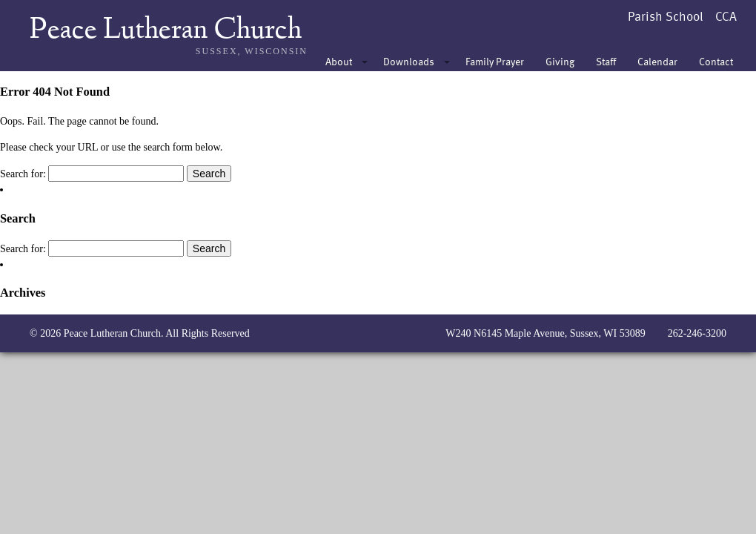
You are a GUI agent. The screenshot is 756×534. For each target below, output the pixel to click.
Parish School (666, 16)
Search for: (23, 174)
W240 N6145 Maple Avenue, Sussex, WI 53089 (545, 333)
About (339, 61)
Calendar (657, 61)
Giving (560, 61)
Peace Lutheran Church (166, 31)
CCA (726, 16)
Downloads (409, 61)
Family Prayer (495, 61)
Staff (606, 61)
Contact (716, 61)
